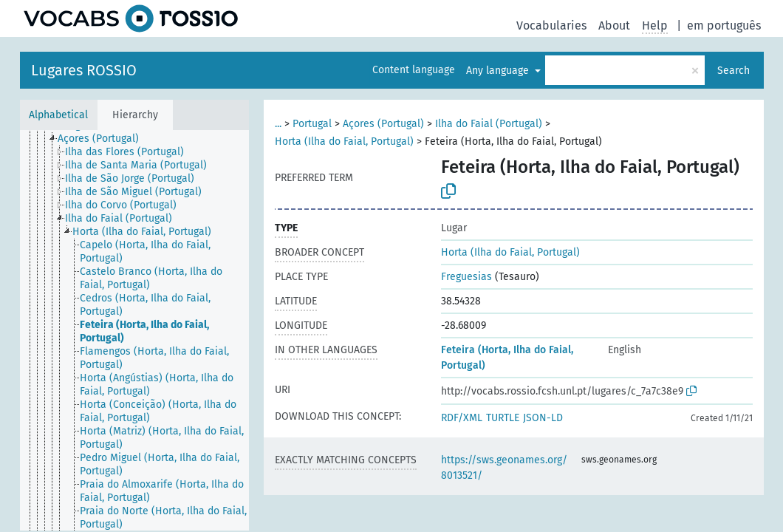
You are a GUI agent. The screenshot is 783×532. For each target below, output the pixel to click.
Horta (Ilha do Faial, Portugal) (344, 141)
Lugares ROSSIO (84, 70)
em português (724, 25)
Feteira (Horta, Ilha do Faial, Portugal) (507, 358)
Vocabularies (551, 25)
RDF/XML (462, 418)
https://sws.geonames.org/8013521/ (504, 468)
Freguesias (466, 277)
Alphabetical (58, 115)
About (614, 25)
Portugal (312, 124)
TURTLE (503, 418)
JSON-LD (543, 418)
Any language (499, 71)
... (278, 124)
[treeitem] (105, 139)
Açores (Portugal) (383, 124)
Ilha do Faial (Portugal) (489, 124)
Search (734, 71)
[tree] (134, 330)
